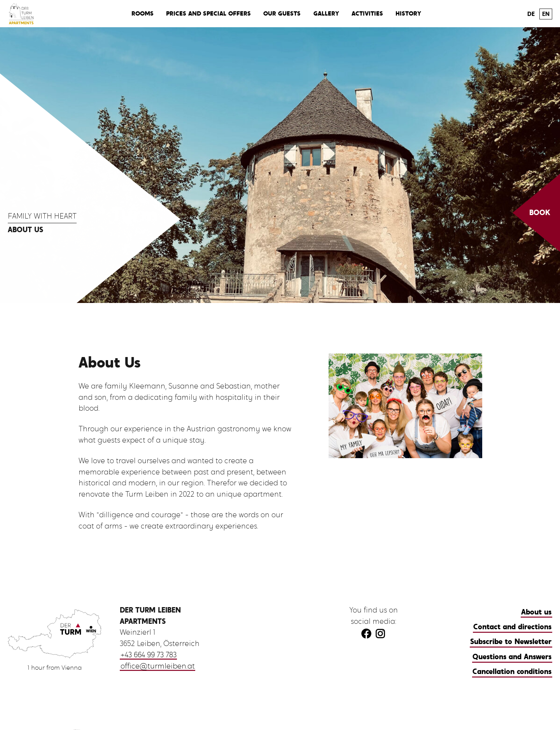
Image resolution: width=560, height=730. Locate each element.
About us (536, 612)
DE (531, 14)
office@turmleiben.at (158, 666)
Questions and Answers (512, 657)
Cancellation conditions (512, 671)
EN (546, 14)
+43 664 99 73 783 (149, 655)
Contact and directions (512, 627)
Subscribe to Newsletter (511, 642)
